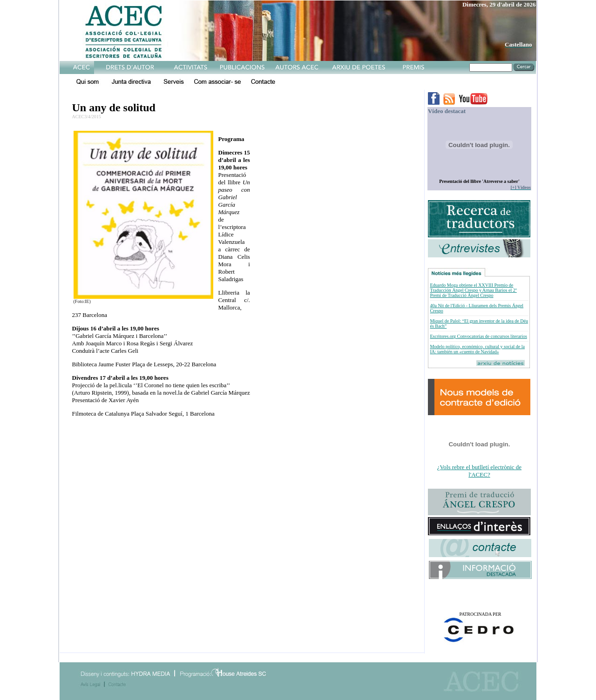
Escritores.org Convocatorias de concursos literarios (478, 336)
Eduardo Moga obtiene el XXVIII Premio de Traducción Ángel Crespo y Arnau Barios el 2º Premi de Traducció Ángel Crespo (473, 290)
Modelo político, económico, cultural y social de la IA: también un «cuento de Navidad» (477, 349)
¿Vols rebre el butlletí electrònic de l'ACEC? (479, 471)
